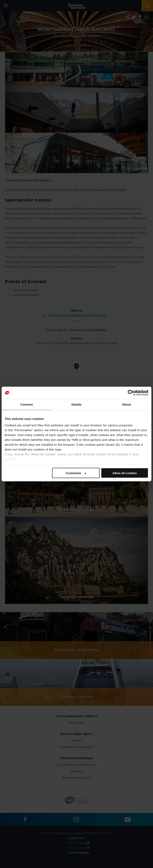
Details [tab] (76, 404)
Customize (76, 473)
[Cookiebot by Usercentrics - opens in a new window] (131, 393)
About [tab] (126, 404)
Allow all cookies (125, 473)
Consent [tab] (27, 404)
